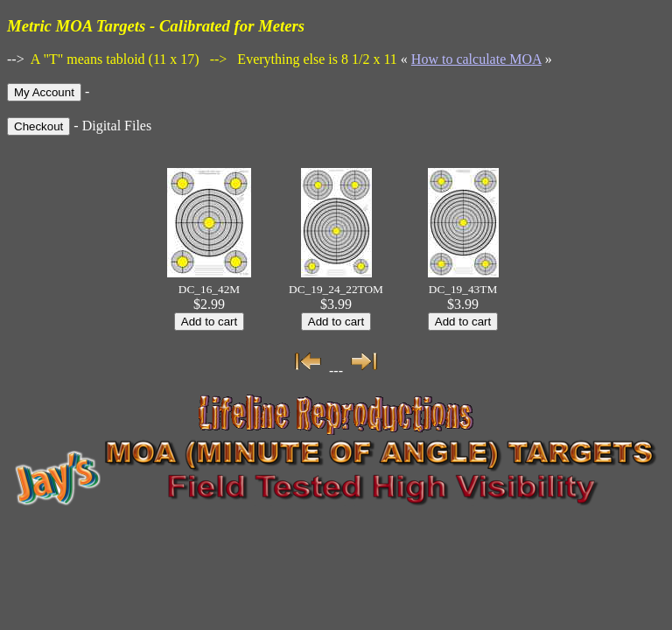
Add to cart (209, 322)
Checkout (38, 126)
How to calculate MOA (476, 59)
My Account (44, 92)
